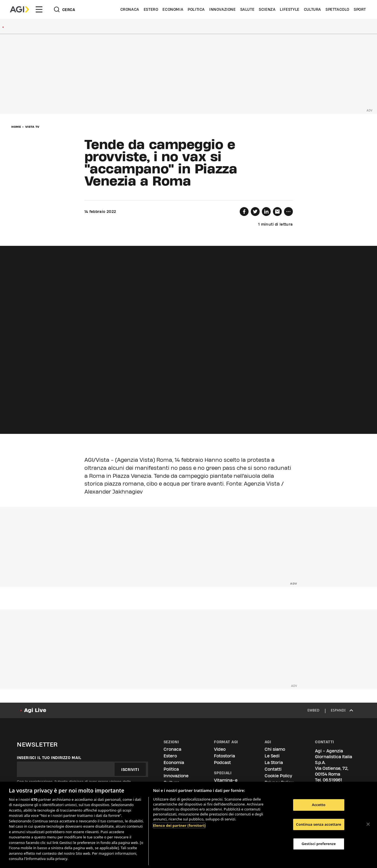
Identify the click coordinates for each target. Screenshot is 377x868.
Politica (196, 9)
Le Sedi (272, 756)
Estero (151, 9)
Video (220, 749)
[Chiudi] (368, 824)
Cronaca (130, 9)
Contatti (273, 769)
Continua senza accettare (319, 824)
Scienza (267, 9)
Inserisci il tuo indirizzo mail (49, 758)
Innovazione (223, 9)
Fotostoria (224, 756)
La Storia (274, 763)
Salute (247, 9)
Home (16, 127)
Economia (173, 9)
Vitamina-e (226, 780)
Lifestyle (290, 9)
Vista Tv (32, 127)
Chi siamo (275, 749)
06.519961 (332, 780)
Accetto (319, 805)
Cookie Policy (278, 776)
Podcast (222, 763)
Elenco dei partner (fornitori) (179, 825)
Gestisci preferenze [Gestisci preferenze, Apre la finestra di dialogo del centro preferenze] (319, 844)
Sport (360, 9)
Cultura (313, 9)
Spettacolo (337, 9)
